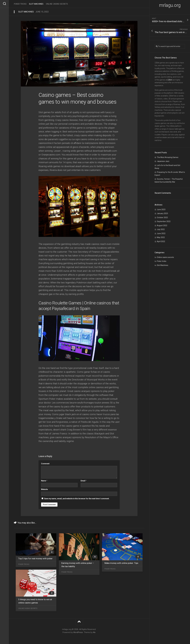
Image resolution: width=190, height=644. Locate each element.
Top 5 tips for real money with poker (35, 558)
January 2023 (162, 213)
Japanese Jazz (163, 161)
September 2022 (164, 221)
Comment (45, 464)
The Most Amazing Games (168, 157)
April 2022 (161, 241)
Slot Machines (163, 265)
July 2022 (161, 229)
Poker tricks (162, 261)
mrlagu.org (170, 5)
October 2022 (162, 217)
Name (44, 481)
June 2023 (161, 210)
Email (84, 481)
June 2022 (161, 233)
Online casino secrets (165, 257)
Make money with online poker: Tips (121, 563)
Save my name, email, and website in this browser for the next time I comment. (77, 499)
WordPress (78, 632)
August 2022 (162, 225)
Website (44, 489)
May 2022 (161, 237)
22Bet (170, 80)
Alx (94, 632)
